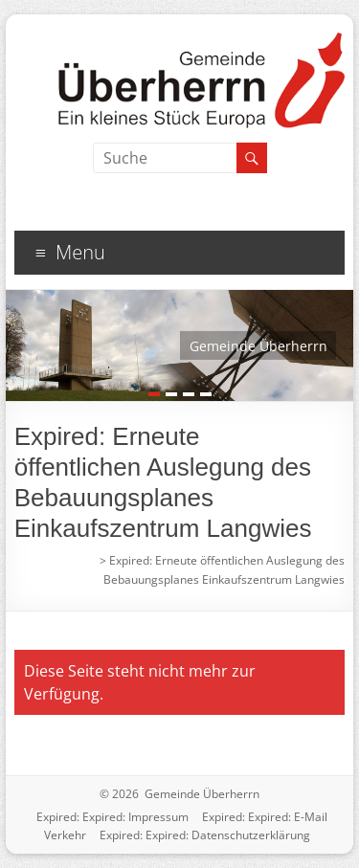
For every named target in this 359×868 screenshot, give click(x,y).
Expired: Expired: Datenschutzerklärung (205, 835)
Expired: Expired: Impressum (112, 817)
